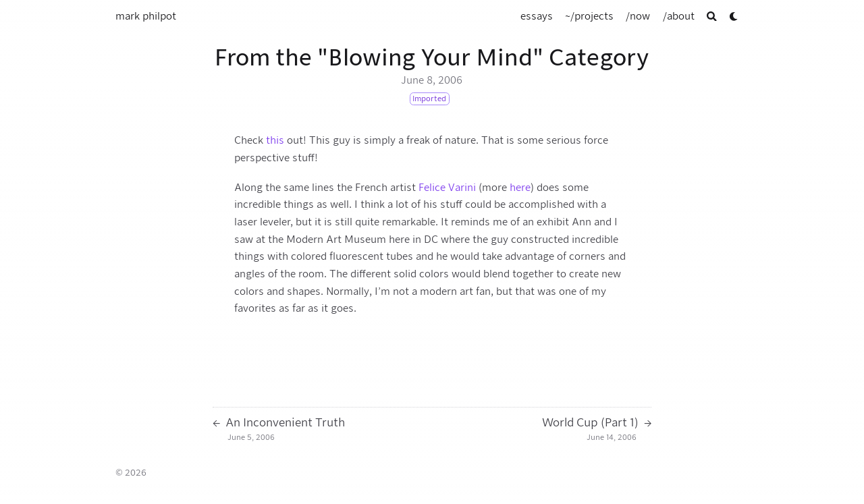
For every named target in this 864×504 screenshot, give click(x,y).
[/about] (679, 16)
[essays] (537, 16)
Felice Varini (447, 188)
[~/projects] (589, 16)
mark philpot (146, 16)
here (520, 188)
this (275, 140)
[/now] (638, 16)
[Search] (712, 17)
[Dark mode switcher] (734, 17)
